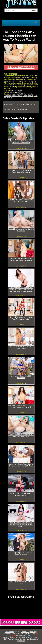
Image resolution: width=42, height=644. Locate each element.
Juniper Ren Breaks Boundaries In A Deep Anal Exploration (21, 436)
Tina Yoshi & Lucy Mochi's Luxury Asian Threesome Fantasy (21, 318)
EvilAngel (24, 634)
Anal (14, 94)
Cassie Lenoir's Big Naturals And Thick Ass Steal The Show (21, 142)
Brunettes (7, 96)
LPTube (31, 634)
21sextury (7, 634)
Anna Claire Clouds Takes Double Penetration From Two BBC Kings (21, 465)
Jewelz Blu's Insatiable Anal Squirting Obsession (21, 230)
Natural (31, 96)
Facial (25, 96)
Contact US (25, 632)
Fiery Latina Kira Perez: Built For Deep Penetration (21, 553)
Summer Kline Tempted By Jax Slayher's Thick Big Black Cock (21, 259)
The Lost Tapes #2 (15, 92)
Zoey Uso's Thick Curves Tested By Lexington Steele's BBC (21, 494)
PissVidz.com (22, 635)
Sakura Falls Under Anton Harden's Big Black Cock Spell (21, 201)
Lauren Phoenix (17, 90)
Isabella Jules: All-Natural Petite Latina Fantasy (21, 347)
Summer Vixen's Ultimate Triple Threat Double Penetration (21, 171)
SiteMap (33, 632)
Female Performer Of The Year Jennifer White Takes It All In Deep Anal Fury (21, 525)
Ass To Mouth (21, 94)
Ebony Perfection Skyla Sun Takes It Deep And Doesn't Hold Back (21, 406)
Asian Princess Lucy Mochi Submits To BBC (21, 583)
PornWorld (16, 634)
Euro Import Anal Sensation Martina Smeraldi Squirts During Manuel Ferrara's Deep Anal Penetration (21, 290)
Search (34, 10)
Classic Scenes (17, 96)
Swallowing (8, 98)
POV (36, 96)
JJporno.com (10, 632)
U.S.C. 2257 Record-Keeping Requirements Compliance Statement (22, 639)
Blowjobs (30, 94)
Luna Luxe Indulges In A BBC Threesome (21, 377)
